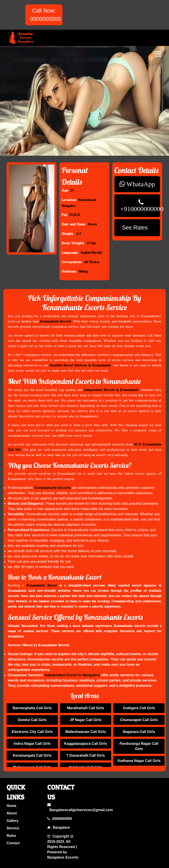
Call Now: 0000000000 (45, 15)
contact (14, 842)
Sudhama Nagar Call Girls (139, 761)
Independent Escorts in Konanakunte (109, 391)
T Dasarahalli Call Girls (86, 755)
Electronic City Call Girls (32, 732)
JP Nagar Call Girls (86, 720)
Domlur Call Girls (32, 720)
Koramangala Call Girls (32, 755)
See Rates (138, 225)
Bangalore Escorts (63, 855)
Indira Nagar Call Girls (32, 744)
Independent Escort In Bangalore (73, 675)
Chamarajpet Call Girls (139, 720)
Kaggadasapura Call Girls (86, 744)
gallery (13, 821)
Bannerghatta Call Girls (32, 708)
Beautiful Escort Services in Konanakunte (81, 365)
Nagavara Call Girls (139, 732)
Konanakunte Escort (45, 586)
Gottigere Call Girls (139, 708)
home (12, 807)
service (14, 828)
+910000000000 (141, 208)
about (13, 814)
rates (12, 835)
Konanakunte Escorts (58, 322)
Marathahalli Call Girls (86, 708)
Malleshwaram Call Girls (86, 732)
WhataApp (140, 185)
